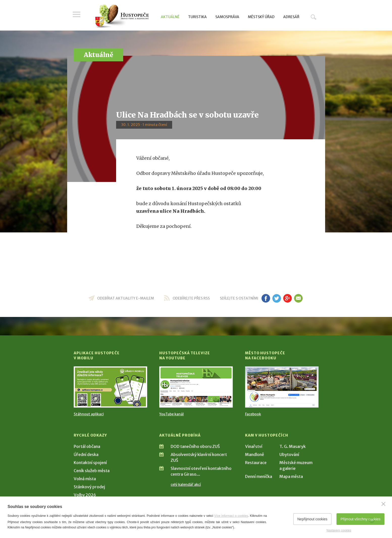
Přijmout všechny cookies (360, 519)
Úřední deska (86, 454)
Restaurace (256, 463)
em (298, 298)
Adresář (291, 17)
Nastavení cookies (339, 530)
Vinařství (254, 446)
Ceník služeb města (92, 471)
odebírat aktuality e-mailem (126, 298)
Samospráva (227, 17)
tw (277, 298)
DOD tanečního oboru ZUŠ (195, 446)
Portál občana (87, 446)
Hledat (313, 17)
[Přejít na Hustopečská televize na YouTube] (196, 387)
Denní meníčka (259, 476)
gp (288, 298)
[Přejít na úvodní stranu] (122, 16)
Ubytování (289, 454)
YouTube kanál (172, 414)
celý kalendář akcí (186, 485)
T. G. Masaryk (293, 446)
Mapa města (291, 476)
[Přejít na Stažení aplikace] (110, 387)
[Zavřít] (383, 504)
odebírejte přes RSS (191, 298)
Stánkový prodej (89, 487)
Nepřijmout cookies (312, 519)
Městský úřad (261, 17)
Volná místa (85, 479)
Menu (77, 16)
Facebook (253, 414)
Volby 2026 (85, 495)
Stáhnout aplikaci (89, 414)
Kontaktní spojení (90, 463)
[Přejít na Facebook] (282, 387)
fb (266, 298)
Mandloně (255, 454)
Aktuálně (170, 17)
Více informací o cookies (231, 516)
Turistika (197, 17)
